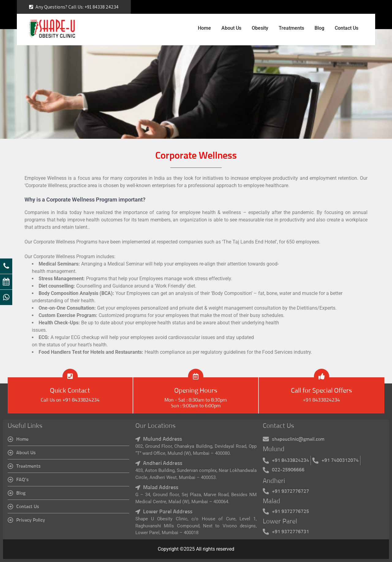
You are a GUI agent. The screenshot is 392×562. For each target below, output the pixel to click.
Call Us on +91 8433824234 (70, 400)
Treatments (291, 28)
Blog (319, 28)
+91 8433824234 (321, 400)
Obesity (260, 28)
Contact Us (347, 28)
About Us (231, 28)
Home (204, 28)
